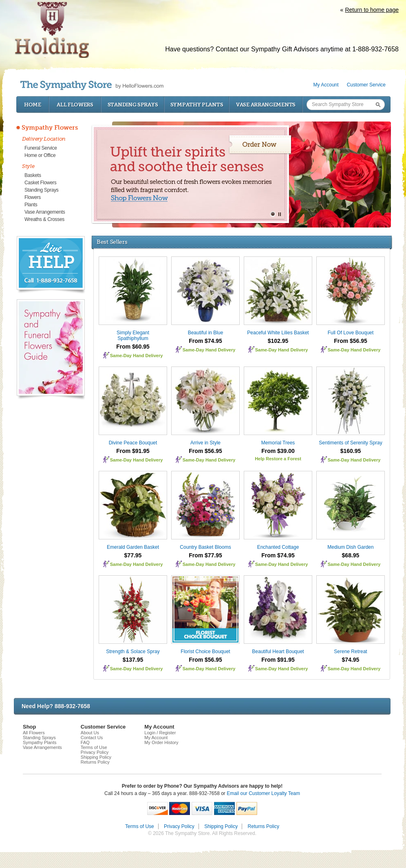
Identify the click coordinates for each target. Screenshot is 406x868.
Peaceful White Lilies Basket (278, 333)
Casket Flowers (41, 183)
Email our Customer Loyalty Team (263, 793)
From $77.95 (205, 555)
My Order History (161, 742)
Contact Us (92, 738)
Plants (31, 205)
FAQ (85, 742)
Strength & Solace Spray (133, 652)
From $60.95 (133, 347)
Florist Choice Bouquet (205, 652)
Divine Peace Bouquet (133, 443)
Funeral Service (41, 148)
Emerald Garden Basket (133, 547)
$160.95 (351, 451)
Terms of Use (94, 747)
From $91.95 (133, 451)
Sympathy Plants (197, 105)
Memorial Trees (278, 443)
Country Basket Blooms (205, 547)
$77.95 (133, 555)
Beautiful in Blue (206, 333)
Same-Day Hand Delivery (137, 356)
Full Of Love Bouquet (351, 333)
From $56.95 (351, 341)
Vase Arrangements (266, 105)
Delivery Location (44, 139)
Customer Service (366, 85)
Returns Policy (95, 762)
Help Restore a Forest (278, 459)
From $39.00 (278, 451)
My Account (326, 85)
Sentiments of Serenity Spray (350, 443)
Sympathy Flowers (50, 128)
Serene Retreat (350, 652)
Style (28, 166)
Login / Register (160, 733)
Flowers (33, 197)
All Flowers (75, 105)
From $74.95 (205, 341)
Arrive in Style (205, 443)
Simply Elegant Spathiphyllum (133, 336)
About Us (90, 733)
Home (33, 105)
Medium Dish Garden (350, 547)
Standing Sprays (133, 105)
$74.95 (351, 660)
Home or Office (40, 155)
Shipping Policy (96, 757)
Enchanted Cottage (278, 547)
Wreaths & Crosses (44, 219)
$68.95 (351, 555)
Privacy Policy (95, 752)
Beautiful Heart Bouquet (278, 652)
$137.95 (133, 660)
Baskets (33, 175)
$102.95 (278, 341)
